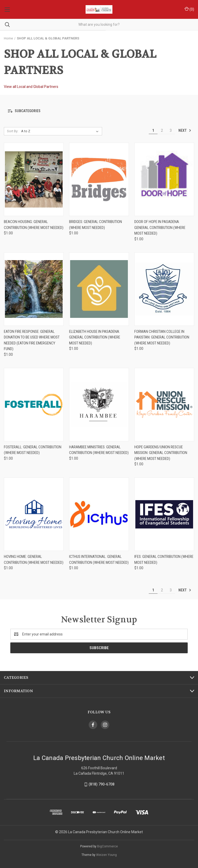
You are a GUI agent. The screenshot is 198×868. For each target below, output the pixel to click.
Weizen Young (106, 855)
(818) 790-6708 (102, 784)
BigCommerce (108, 846)
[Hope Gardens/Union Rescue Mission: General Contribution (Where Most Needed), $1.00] (164, 405)
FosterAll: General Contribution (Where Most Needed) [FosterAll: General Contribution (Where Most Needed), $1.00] (33, 450)
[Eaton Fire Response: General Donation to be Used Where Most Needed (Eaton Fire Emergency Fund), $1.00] (34, 289)
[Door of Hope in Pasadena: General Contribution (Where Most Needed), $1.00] (164, 179)
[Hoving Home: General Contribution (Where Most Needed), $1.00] (34, 514)
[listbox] (61, 131)
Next (185, 130)
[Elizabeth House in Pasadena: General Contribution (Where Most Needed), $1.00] (99, 289)
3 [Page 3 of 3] (171, 130)
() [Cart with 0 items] (189, 9)
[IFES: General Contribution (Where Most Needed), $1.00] (164, 514)
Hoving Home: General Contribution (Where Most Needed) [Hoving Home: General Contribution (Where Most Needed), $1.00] (34, 560)
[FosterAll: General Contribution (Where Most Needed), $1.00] (34, 405)
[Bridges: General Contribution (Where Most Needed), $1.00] (99, 179)
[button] (99, 111)
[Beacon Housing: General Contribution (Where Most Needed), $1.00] (34, 179)
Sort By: (13, 131)
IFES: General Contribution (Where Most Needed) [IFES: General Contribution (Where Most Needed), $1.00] (164, 560)
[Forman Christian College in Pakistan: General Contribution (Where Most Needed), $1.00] (164, 289)
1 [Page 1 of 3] (153, 130)
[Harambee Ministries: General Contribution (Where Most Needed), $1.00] (99, 405)
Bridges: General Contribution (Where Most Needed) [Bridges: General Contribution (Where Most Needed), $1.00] (96, 225)
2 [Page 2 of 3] (162, 130)
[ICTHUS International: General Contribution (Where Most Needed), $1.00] (99, 514)
